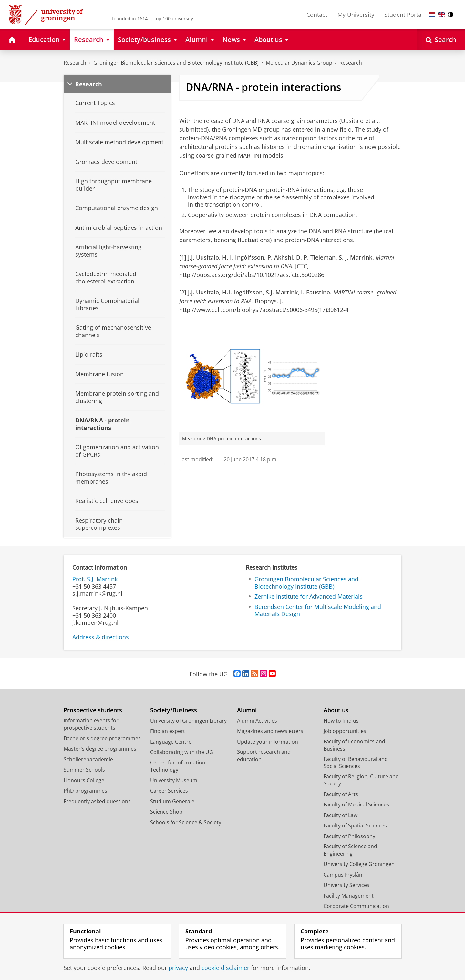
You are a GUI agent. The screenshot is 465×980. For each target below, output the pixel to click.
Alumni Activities (257, 721)
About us (336, 710)
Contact (317, 15)
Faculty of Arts (341, 794)
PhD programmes (85, 791)
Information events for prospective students (91, 724)
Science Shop (166, 812)
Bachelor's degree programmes (102, 738)
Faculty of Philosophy (349, 836)
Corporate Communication (356, 906)
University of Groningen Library (188, 721)
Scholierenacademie (88, 759)
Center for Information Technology (178, 766)
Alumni (247, 710)
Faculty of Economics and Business (354, 745)
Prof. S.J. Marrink (95, 579)
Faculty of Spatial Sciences (355, 826)
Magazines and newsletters (270, 731)
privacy (178, 968)
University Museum (174, 780)
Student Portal (404, 15)
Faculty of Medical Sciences (356, 804)
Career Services (169, 791)
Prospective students (93, 710)
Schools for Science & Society (186, 822)
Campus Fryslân (343, 875)
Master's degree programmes (100, 749)
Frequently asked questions (97, 801)
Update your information (268, 742)
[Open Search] (441, 40)
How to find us (341, 721)
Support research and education (264, 756)
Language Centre (171, 742)
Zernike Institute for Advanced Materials (309, 596)
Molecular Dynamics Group (299, 63)
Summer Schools (84, 770)
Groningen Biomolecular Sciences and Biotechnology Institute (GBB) (176, 63)
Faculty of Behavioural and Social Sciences (356, 763)
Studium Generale (172, 801)
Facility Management (349, 896)
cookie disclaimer (225, 968)
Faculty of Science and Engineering (350, 850)
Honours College (84, 780)
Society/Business (174, 710)
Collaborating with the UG (182, 752)
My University (356, 15)
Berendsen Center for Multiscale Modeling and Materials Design (318, 610)
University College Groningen (359, 864)
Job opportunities (345, 731)
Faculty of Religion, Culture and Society (361, 780)
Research (75, 63)
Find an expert (168, 731)
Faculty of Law (341, 815)
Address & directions (101, 637)
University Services (346, 885)
